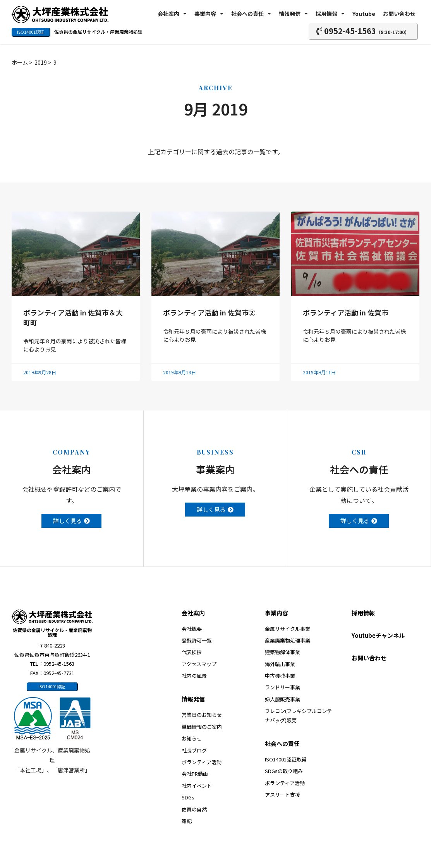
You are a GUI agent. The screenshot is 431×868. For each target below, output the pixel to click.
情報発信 (293, 14)
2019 (41, 62)
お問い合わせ (399, 14)
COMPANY (71, 452)
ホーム (20, 62)
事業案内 (215, 469)
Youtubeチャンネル (378, 635)
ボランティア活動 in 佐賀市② (209, 312)
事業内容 (209, 14)
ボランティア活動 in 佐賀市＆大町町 (73, 317)
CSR (359, 452)
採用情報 (330, 14)
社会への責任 (251, 14)
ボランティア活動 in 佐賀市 (346, 312)
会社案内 (172, 14)
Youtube (364, 14)
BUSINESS (215, 452)
